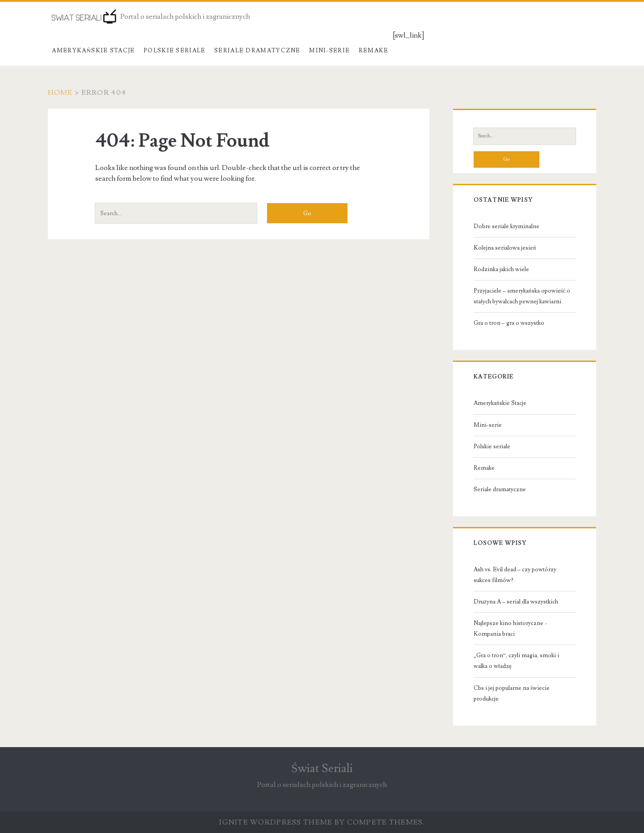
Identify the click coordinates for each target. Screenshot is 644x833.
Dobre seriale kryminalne (506, 226)
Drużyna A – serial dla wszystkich (516, 602)
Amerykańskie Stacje (93, 51)
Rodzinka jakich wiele (501, 269)
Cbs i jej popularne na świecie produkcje (512, 693)
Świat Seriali (322, 769)
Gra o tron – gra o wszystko (509, 323)
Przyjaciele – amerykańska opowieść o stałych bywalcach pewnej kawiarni (522, 296)
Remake (374, 51)
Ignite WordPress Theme (276, 822)
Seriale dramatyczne (257, 51)
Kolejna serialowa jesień (505, 248)
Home (60, 93)
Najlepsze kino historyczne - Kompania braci (510, 629)
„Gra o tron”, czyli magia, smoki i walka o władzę (516, 661)
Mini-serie (329, 51)
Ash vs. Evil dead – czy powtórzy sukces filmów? (515, 575)
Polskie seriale (175, 51)
